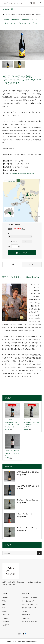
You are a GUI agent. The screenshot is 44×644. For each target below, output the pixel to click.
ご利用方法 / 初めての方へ (30, 598)
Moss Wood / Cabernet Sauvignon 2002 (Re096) (28, 501)
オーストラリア (7, 615)
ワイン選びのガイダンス (29, 601)
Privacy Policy (26, 618)
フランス (5, 618)
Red (4, 608)
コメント (32, 264)
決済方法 (25, 611)
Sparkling (5, 598)
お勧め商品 (6, 621)
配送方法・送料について (29, 608)
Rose (4, 604)
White (4, 601)
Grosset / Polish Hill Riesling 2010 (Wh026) (29, 487)
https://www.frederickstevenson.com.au (23, 173)
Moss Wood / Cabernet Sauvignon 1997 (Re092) (28, 529)
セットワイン (6, 625)
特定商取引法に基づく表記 (30, 621)
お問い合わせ (26, 615)
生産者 (12, 264)
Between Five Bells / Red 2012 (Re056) (25, 515)
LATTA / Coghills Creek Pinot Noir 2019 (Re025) (28, 473)
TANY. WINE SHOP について (30, 604)
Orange (5, 611)
